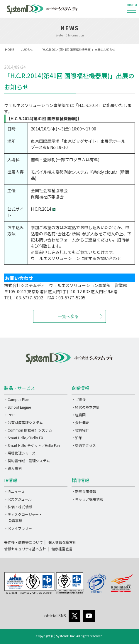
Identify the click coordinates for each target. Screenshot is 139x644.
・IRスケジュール (18, 499)
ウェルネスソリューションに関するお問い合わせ (76, 258)
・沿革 (77, 438)
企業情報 (80, 388)
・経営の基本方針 (86, 407)
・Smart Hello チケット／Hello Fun (32, 445)
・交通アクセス (84, 445)
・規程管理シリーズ (20, 453)
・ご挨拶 (79, 399)
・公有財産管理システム (23, 422)
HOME (10, 50)
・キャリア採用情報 (87, 499)
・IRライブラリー (18, 528)
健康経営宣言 (62, 549)
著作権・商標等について (23, 542)
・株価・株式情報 (18, 507)
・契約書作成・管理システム (27, 461)
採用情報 (80, 480)
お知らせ (27, 50)
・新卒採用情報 (84, 491)
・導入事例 (13, 468)
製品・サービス (20, 388)
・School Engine (17, 407)
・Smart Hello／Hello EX (24, 438)
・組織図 (79, 415)
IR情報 (11, 480)
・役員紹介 (80, 430)
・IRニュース (14, 491)
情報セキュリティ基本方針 (25, 549)
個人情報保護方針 (62, 542)
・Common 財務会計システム (28, 430)
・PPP (9, 415)
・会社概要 (80, 422)
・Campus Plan (17, 399)
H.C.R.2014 (43, 209)
